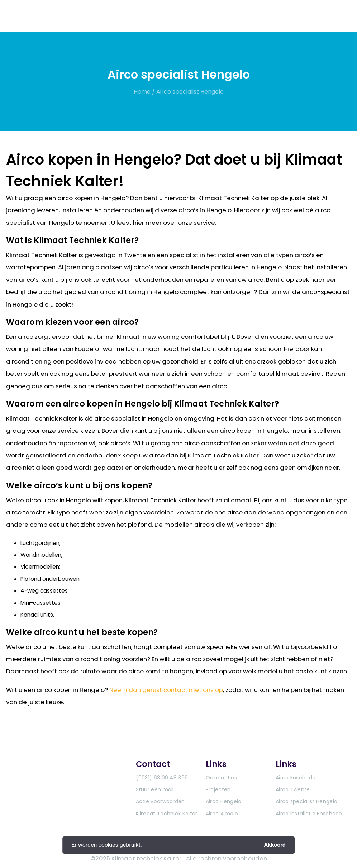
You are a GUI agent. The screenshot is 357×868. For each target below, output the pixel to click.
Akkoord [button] (275, 845)
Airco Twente (293, 789)
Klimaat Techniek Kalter (167, 814)
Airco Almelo (222, 814)
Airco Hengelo (224, 801)
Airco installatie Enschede (309, 814)
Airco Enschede (296, 778)
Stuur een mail (155, 789)
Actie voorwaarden (160, 801)
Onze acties (221, 778)
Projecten (218, 789)
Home (142, 92)
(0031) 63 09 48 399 (162, 778)
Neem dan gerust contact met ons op (166, 690)
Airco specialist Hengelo (190, 92)
